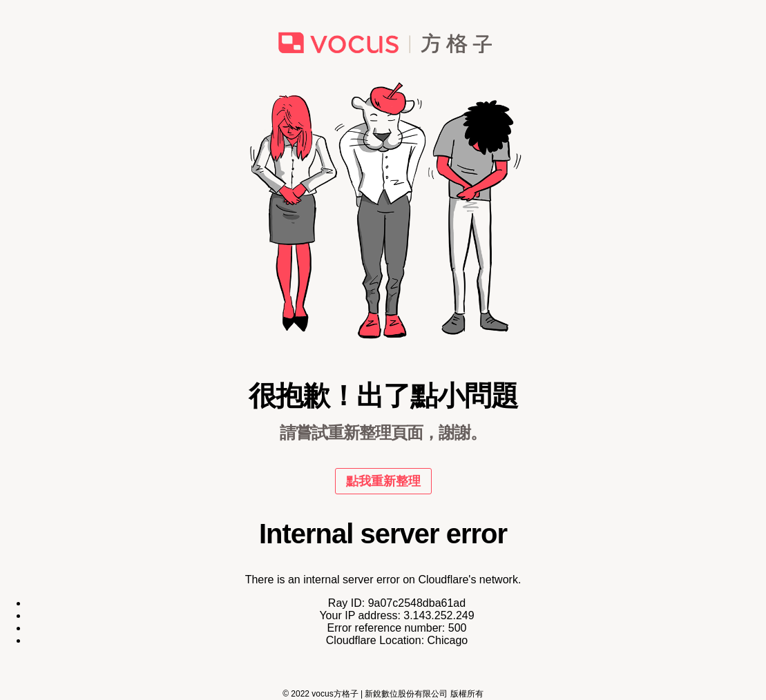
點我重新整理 (383, 481)
